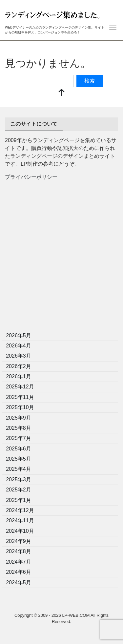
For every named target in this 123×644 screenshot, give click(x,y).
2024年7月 (19, 562)
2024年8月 (19, 551)
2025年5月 (19, 459)
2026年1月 (19, 376)
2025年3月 (19, 479)
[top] (62, 93)
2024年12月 (20, 510)
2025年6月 (19, 449)
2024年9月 (19, 541)
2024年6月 (19, 572)
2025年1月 (19, 500)
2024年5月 (19, 582)
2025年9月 (19, 418)
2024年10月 (20, 531)
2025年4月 (19, 469)
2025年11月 (20, 397)
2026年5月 (19, 335)
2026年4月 (19, 346)
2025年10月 (20, 407)
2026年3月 (19, 356)
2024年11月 (20, 520)
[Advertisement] (61, 258)
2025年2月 (19, 490)
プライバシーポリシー (31, 177)
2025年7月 (19, 438)
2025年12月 (20, 387)
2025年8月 (19, 428)
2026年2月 (19, 366)
